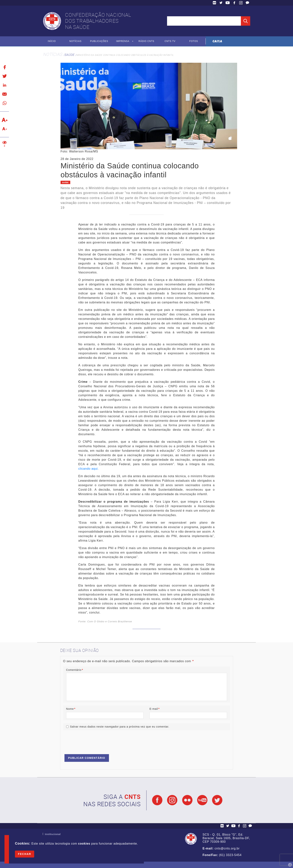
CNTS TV (170, 41)
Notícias (75, 41)
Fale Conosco (247, 3)
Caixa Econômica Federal (217, 41)
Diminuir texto (4, 129)
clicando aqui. (89, 469)
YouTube (228, 3)
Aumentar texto (4, 120)
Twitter (221, 3)
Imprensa (123, 41)
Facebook (234, 3)
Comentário (75, 670)
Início (52, 41)
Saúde (69, 55)
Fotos (194, 41)
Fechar (25, 854)
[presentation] (92, 741)
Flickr (215, 3)
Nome (71, 709)
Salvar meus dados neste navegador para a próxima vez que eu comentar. (120, 727)
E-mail (155, 709)
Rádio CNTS (146, 41)
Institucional (53, 835)
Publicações (99, 41)
